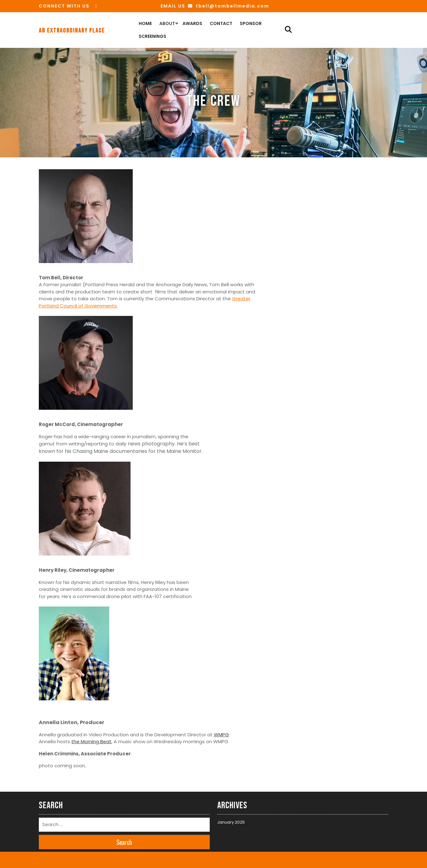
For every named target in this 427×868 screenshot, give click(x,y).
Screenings (152, 36)
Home (145, 23)
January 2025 (231, 822)
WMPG (221, 735)
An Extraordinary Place (72, 31)
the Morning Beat (91, 741)
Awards (192, 23)
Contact (221, 23)
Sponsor (251, 23)
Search (124, 842)
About (167, 23)
